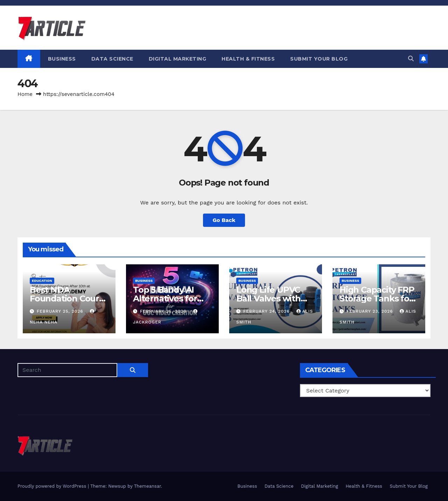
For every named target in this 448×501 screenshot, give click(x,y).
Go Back (224, 220)
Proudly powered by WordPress (53, 486)
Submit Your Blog (319, 59)
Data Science (112, 59)
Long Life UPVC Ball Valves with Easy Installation (270, 298)
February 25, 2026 (61, 311)
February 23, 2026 (371, 311)
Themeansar (148, 486)
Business (62, 59)
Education (42, 281)
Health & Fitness (248, 59)
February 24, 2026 (267, 311)
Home (25, 94)
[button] (411, 59)
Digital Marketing (178, 59)
